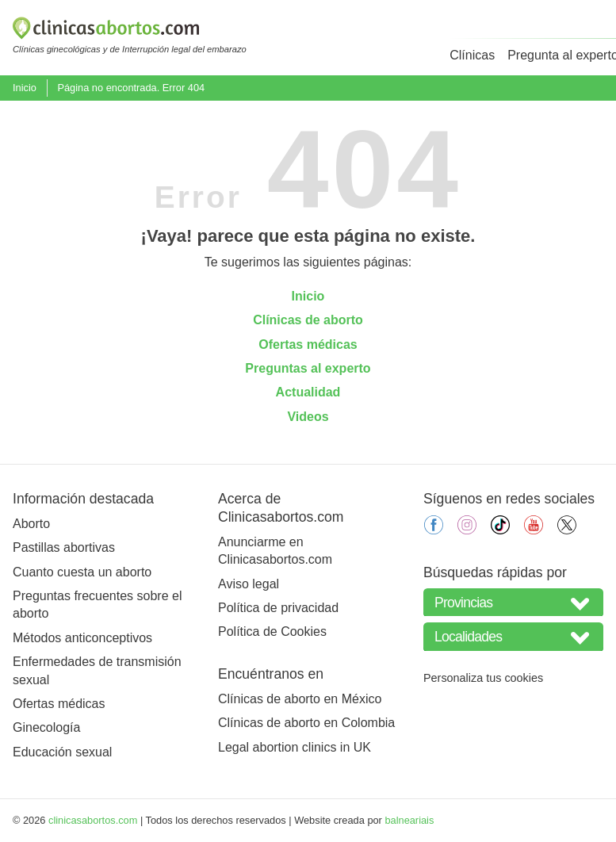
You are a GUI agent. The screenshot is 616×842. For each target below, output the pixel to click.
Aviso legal (249, 584)
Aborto (31, 524)
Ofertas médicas (308, 344)
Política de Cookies (272, 631)
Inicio (25, 88)
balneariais (409, 820)
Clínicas (472, 55)
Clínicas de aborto (308, 320)
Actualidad (308, 392)
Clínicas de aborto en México (300, 699)
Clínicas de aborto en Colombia (306, 723)
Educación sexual (62, 752)
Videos (308, 417)
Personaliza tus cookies (483, 678)
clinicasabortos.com (93, 820)
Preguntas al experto (308, 368)
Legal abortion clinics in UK (295, 747)
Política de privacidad (278, 608)
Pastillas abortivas (64, 547)
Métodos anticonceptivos (82, 638)
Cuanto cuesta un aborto (82, 572)
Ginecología (46, 727)
